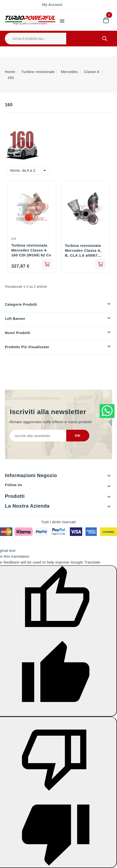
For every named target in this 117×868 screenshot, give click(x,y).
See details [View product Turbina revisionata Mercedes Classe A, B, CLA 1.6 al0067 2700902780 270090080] (100, 264)
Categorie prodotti (21, 304)
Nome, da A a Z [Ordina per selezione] (29, 170)
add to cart (47, 264)
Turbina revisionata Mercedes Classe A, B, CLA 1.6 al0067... (83, 250)
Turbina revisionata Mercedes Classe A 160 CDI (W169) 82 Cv (31, 250)
